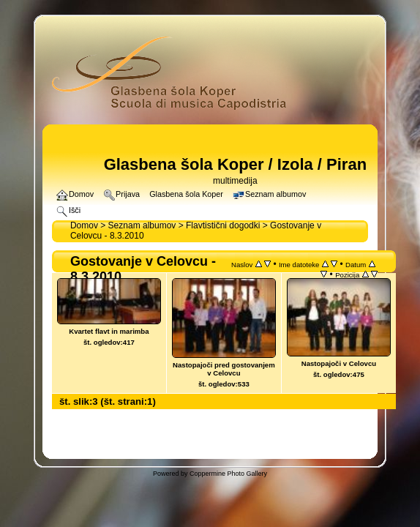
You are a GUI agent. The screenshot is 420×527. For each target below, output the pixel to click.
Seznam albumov (142, 225)
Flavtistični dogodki (223, 225)
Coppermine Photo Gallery (228, 474)
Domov (84, 225)
